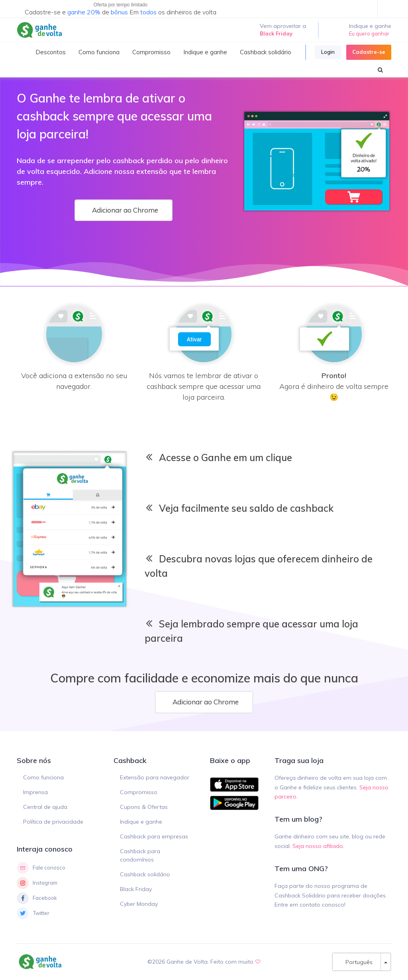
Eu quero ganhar (369, 34)
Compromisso (139, 792)
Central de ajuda (45, 807)
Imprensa (35, 792)
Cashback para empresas (154, 836)
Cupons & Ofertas (144, 807)
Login (328, 52)
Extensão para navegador (155, 777)
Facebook (37, 898)
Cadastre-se (369, 52)
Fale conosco (41, 868)
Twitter (33, 913)
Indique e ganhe (141, 822)
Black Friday (136, 889)
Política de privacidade (53, 822)
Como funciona (43, 777)
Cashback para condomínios (140, 855)
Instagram (37, 883)
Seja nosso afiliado (318, 846)
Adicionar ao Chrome (124, 210)
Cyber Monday (139, 904)
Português (357, 962)
